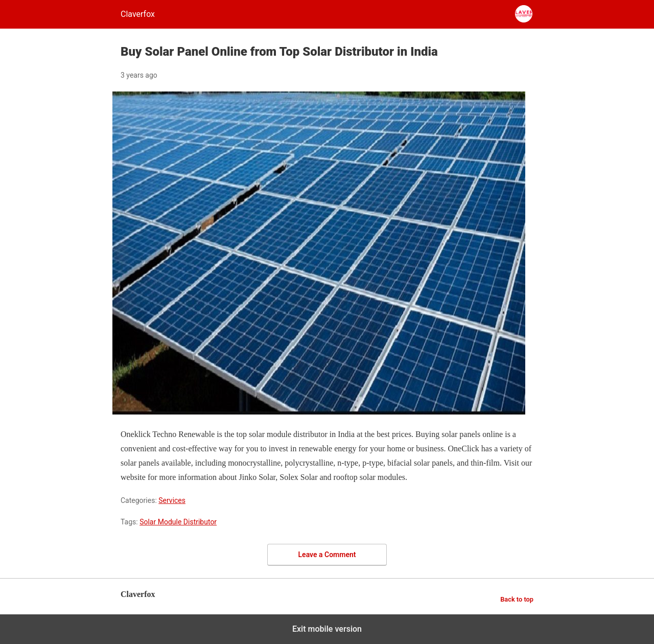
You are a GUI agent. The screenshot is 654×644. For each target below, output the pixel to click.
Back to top (517, 599)
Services (172, 500)
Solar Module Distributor (178, 522)
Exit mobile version (327, 629)
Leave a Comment (327, 555)
